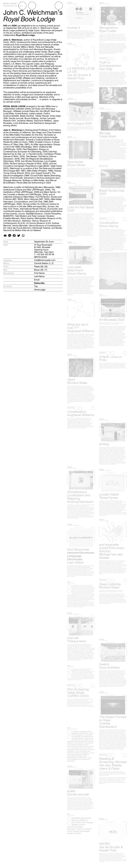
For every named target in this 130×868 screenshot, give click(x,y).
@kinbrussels (41, 257)
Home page (40, 290)
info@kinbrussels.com (45, 260)
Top (36, 286)
